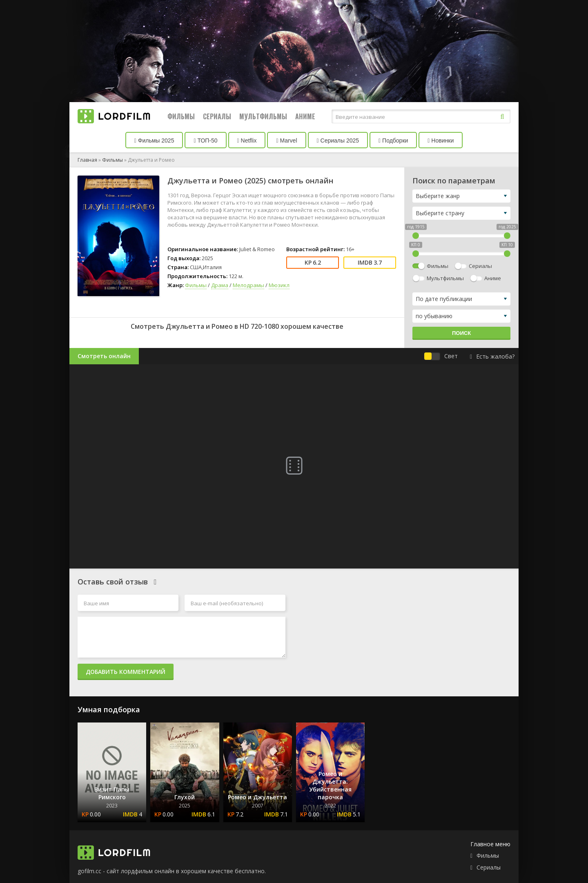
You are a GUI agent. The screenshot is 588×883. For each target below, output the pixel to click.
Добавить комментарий (126, 672)
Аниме (305, 116)
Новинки (441, 140)
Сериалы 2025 (338, 140)
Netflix (247, 140)
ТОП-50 (205, 140)
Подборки (393, 140)
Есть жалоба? (492, 356)
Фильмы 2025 (154, 140)
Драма (220, 285)
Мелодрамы (248, 285)
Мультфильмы (263, 116)
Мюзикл (279, 285)
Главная (87, 160)
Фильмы (181, 116)
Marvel (286, 140)
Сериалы (217, 116)
